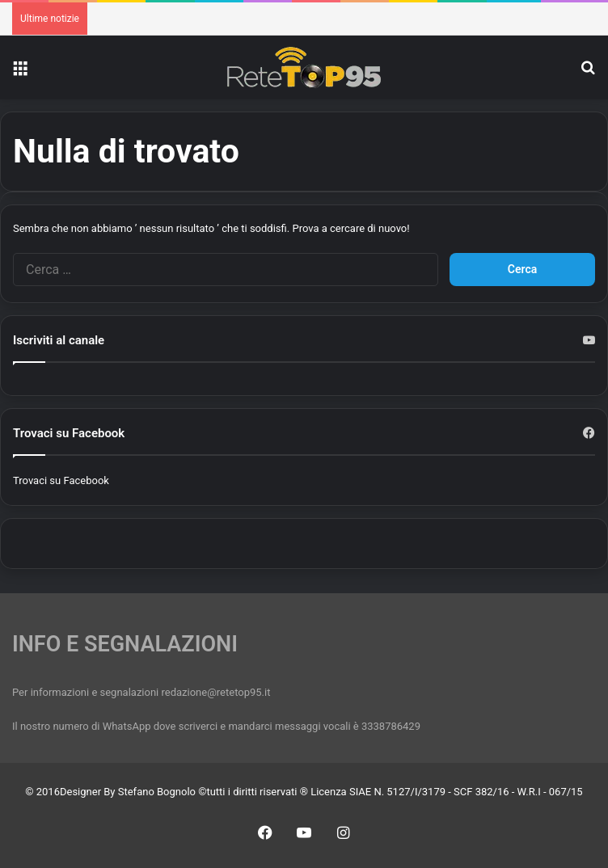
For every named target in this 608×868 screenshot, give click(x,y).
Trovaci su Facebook (61, 480)
